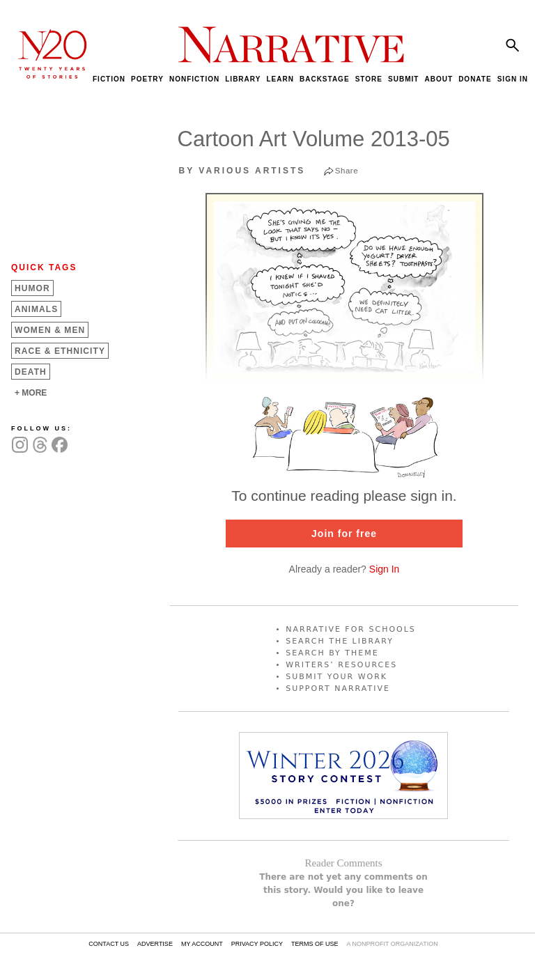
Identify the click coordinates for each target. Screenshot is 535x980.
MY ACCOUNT (202, 944)
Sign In (385, 569)
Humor (32, 288)
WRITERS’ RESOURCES (341, 665)
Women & (50, 330)
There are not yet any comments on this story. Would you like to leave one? (343, 890)
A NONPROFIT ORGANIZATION (392, 944)
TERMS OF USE (315, 944)
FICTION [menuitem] (109, 79)
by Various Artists (242, 171)
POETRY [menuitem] (147, 79)
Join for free (344, 534)
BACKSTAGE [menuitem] (325, 79)
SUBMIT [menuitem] (403, 79)
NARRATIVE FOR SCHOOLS (351, 629)
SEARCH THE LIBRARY (340, 641)
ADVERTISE (155, 944)
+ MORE (31, 393)
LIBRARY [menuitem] (243, 79)
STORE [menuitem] (369, 79)
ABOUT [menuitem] (439, 79)
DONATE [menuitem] (475, 79)
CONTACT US (109, 944)
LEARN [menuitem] (280, 79)
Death (31, 372)
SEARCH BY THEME (332, 653)
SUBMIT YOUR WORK (336, 677)
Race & (60, 351)
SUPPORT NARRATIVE (338, 689)
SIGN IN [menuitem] (513, 79)
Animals (36, 309)
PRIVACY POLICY (257, 944)
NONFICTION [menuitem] (194, 79)
